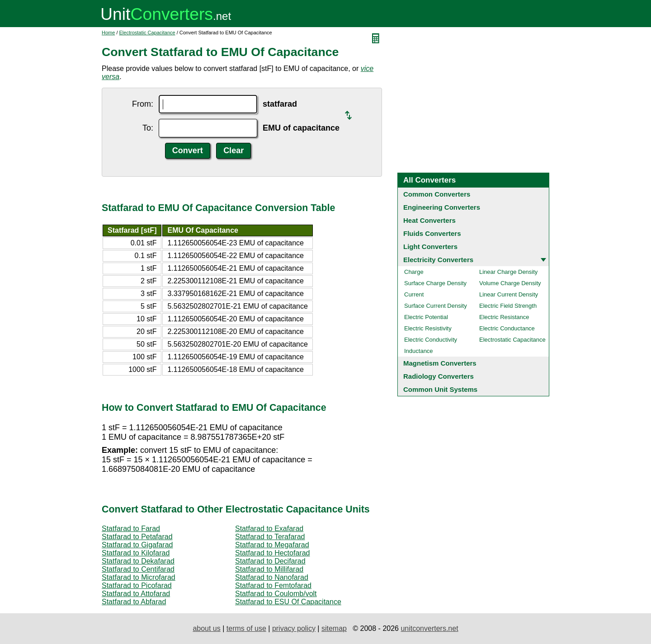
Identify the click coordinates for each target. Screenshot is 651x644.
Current (414, 294)
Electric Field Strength (508, 306)
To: (148, 128)
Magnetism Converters (440, 363)
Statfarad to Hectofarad (272, 553)
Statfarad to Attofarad (136, 594)
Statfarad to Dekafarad (138, 561)
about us (206, 628)
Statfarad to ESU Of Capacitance (288, 602)
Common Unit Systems (440, 389)
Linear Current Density (509, 294)
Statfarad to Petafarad (137, 537)
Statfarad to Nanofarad (272, 577)
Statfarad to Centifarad (138, 569)
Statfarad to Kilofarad (136, 553)
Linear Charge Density (508, 272)
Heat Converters (429, 220)
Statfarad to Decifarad (270, 561)
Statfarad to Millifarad (269, 569)
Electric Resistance (504, 317)
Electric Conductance (507, 328)
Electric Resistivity (428, 328)
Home (108, 33)
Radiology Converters (439, 376)
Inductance (419, 351)
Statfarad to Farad (131, 529)
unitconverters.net (429, 628)
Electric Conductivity (431, 340)
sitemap (334, 628)
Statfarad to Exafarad (269, 529)
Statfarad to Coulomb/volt (276, 594)
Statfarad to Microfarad (139, 577)
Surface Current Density (436, 306)
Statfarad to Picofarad (137, 585)
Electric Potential (426, 317)
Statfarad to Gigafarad (137, 545)
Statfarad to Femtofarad (273, 585)
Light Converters (430, 247)
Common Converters (437, 194)
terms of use (246, 628)
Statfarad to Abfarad (134, 602)
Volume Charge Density (510, 283)
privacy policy (294, 628)
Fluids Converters (432, 233)
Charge (414, 272)
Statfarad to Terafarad (270, 537)
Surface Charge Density (435, 283)
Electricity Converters (438, 260)
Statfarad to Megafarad (272, 545)
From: (143, 104)
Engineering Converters (442, 207)
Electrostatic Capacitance (147, 33)
